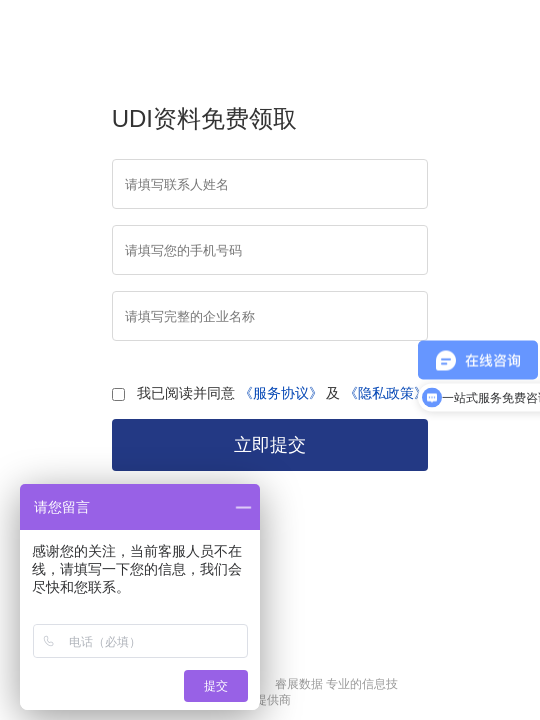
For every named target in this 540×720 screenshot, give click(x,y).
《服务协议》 (281, 393)
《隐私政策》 (386, 393)
